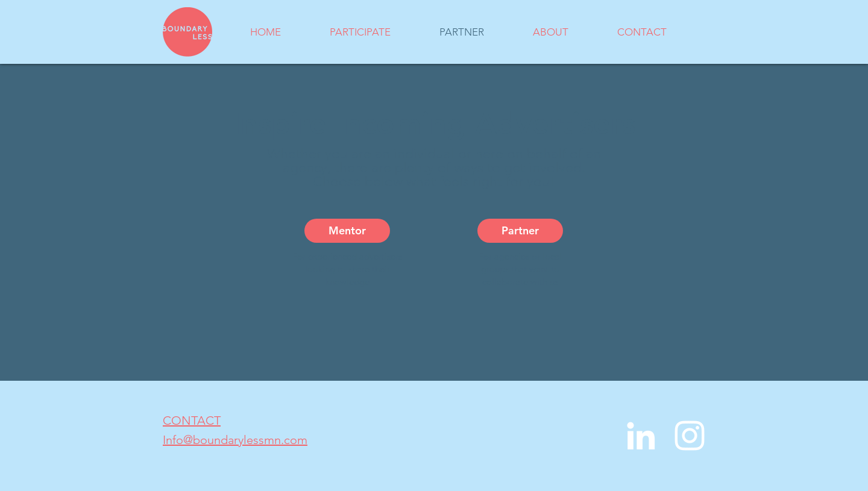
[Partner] (520, 231)
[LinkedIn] (641, 436)
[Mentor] (347, 231)
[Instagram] (690, 436)
